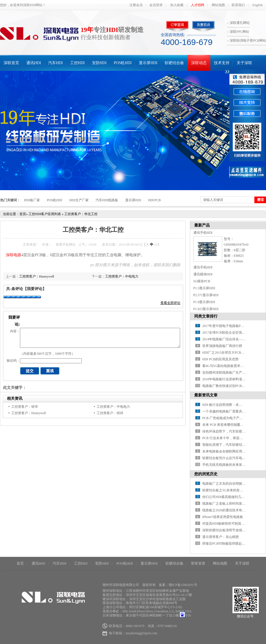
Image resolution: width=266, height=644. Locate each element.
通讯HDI (34, 63)
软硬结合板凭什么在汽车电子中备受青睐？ (234, 458)
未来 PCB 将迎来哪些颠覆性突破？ (228, 425)
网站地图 (218, 5)
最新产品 (202, 225)
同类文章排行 (206, 316)
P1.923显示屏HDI (206, 309)
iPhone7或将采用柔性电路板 (223, 517)
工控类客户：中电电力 (122, 276)
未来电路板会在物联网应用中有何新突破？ (234, 451)
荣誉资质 (198, 563)
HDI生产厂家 (79, 200)
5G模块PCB (202, 281)
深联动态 (199, 63)
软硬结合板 (174, 63)
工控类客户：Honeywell (37, 276)
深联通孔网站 (240, 23)
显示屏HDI (148, 63)
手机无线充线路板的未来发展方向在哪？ (232, 465)
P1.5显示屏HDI (204, 288)
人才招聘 (198, 5)
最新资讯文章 (206, 395)
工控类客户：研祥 (110, 413)
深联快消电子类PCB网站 (248, 41)
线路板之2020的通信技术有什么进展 (229, 510)
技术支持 (222, 63)
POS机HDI (123, 63)
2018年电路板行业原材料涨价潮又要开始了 (234, 379)
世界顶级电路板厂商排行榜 (222, 346)
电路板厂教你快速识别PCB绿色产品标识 (232, 386)
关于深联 (244, 63)
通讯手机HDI (203, 233)
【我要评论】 (35, 289)
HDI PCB (155, 200)
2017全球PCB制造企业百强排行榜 (227, 333)
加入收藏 (177, 5)
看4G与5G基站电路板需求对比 (225, 366)
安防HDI (99, 63)
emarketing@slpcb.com (141, 633)
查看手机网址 (66, 245)
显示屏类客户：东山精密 (221, 537)
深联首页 (11, 63)
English (258, 5)
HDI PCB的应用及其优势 (220, 359)
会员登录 (156, 5)
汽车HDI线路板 (107, 200)
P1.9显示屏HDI (204, 302)
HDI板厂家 (32, 200)
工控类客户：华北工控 (81, 214)
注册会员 (136, 5)
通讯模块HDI (203, 274)
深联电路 (14, 255)
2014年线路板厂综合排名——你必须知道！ (234, 339)
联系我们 (238, 5)
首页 (23, 214)
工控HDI (77, 63)
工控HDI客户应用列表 (45, 214)
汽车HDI (56, 63)
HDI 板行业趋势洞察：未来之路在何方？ (232, 405)
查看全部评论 (170, 303)
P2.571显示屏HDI (206, 295)
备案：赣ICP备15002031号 (178, 585)
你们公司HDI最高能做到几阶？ (225, 497)
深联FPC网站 (239, 32)
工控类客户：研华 (25, 407)
